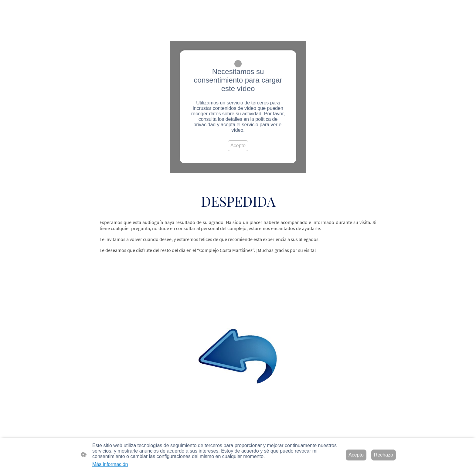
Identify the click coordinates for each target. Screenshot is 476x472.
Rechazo (384, 455)
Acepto (238, 146)
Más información (110, 464)
